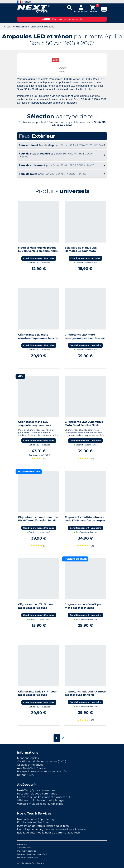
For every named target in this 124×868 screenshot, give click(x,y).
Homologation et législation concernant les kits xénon (52, 829)
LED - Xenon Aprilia (17, 27)
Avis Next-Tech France (31, 768)
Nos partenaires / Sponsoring (36, 819)
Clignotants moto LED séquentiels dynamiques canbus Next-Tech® (35, 425)
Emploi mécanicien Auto (33, 822)
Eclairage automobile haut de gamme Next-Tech (49, 833)
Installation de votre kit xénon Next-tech (43, 826)
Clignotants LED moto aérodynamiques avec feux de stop (38, 338)
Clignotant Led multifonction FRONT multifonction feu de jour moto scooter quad (38, 520)
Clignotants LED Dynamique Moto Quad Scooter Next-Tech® (84, 425)
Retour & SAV (26, 775)
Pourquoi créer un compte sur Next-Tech (43, 771)
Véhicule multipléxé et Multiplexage (40, 804)
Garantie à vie (24, 848)
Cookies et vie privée (30, 765)
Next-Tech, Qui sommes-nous (36, 790)
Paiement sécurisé (27, 851)
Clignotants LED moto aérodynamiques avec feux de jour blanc (85, 338)
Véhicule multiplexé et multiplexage (40, 800)
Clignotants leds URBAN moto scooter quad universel (85, 693)
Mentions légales (28, 758)
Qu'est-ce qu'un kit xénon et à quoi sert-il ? (45, 797)
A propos (22, 844)
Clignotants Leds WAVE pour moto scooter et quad (84, 606)
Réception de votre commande (37, 794)
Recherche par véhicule (62, 19)
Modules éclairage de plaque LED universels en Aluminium (38, 249)
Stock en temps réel (27, 858)
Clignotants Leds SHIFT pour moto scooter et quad (37, 693)
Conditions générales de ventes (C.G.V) (42, 761)
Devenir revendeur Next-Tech (32, 854)
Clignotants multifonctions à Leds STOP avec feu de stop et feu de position (85, 520)
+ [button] (62, 145)
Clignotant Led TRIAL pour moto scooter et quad (36, 606)
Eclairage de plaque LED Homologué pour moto (81, 249)
